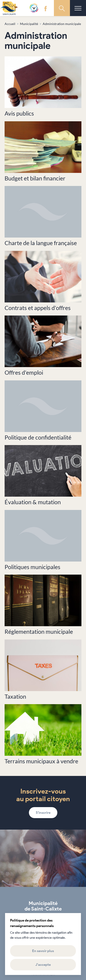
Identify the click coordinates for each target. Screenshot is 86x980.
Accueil (10, 24)
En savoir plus (43, 951)
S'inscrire (43, 813)
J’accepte (43, 965)
